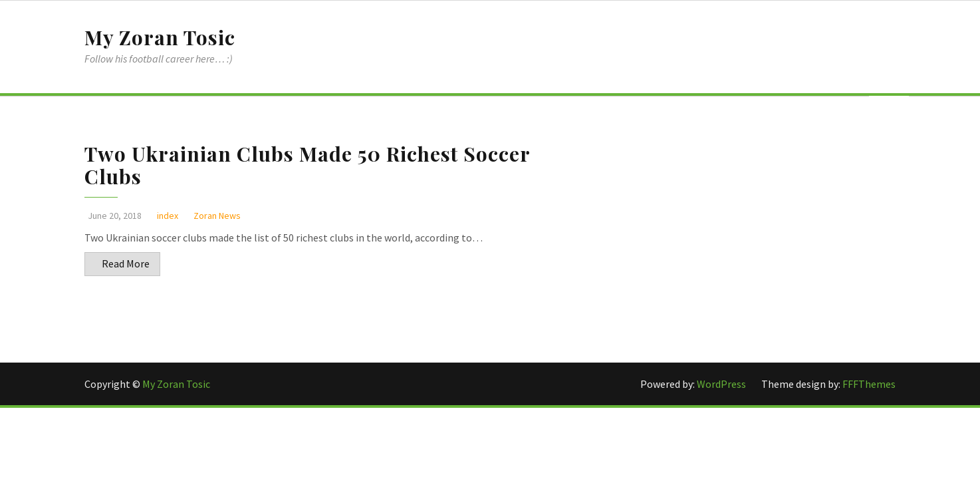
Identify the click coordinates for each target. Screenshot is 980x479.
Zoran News (217, 216)
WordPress (722, 384)
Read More (126, 263)
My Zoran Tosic (160, 37)
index (168, 216)
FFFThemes (869, 384)
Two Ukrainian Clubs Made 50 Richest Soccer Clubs (307, 165)
